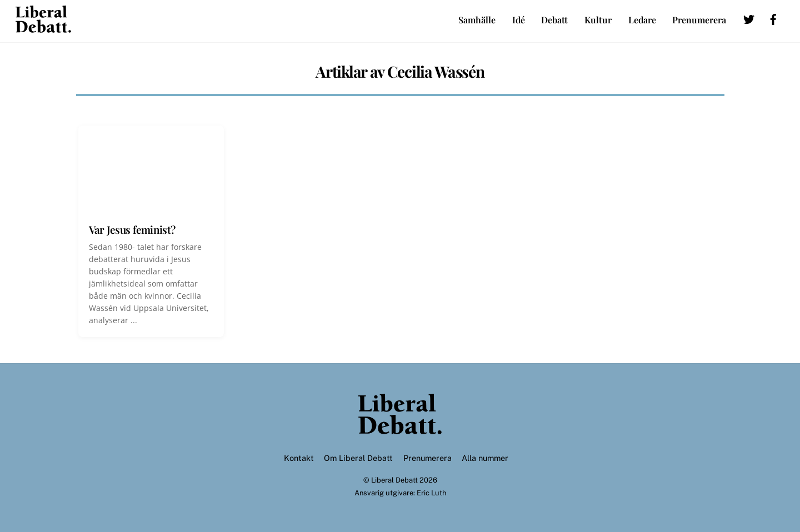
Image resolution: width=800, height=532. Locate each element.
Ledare (642, 20)
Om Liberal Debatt (358, 458)
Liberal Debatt (394, 480)
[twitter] (749, 17)
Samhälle (477, 20)
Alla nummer (485, 458)
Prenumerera (699, 20)
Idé (519, 20)
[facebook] (773, 17)
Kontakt (299, 458)
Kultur (598, 20)
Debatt (554, 20)
